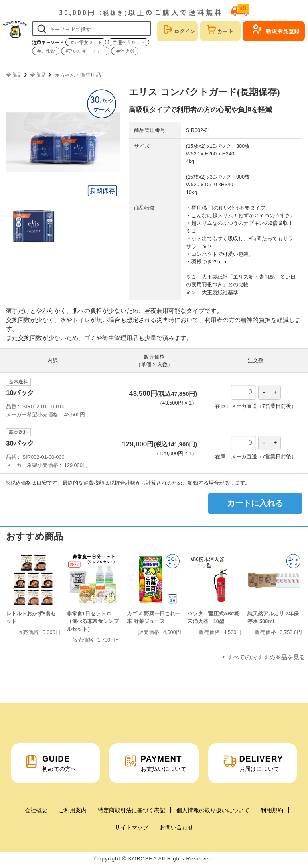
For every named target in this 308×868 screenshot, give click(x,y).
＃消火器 (125, 51)
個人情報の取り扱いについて (213, 810)
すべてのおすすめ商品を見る (266, 657)
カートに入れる (255, 503)
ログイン (185, 31)
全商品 (14, 75)
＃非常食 (46, 51)
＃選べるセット (129, 42)
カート (225, 31)
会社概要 (36, 810)
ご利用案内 (73, 810)
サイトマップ (132, 827)
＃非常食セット (86, 42)
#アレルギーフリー (85, 51)
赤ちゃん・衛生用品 (78, 75)
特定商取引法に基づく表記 (132, 810)
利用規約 (272, 810)
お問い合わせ (176, 827)
